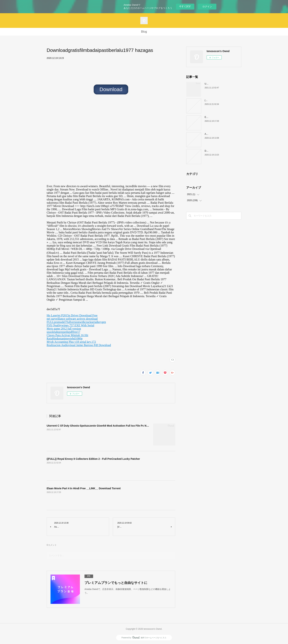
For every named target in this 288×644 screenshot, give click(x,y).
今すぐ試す (185, 6)
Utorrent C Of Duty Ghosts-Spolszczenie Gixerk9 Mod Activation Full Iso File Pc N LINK (100, 426)
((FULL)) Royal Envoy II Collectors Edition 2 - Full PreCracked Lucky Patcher (93, 459)
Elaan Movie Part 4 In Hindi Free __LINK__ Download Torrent (84, 488)
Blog (144, 32)
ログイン (207, 7)
